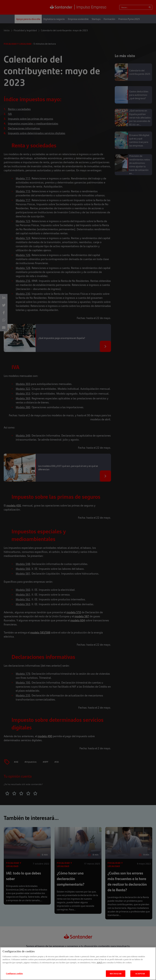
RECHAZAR (116, 974)
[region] (78, 964)
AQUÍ (99, 963)
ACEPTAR (140, 974)
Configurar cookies (14, 973)
